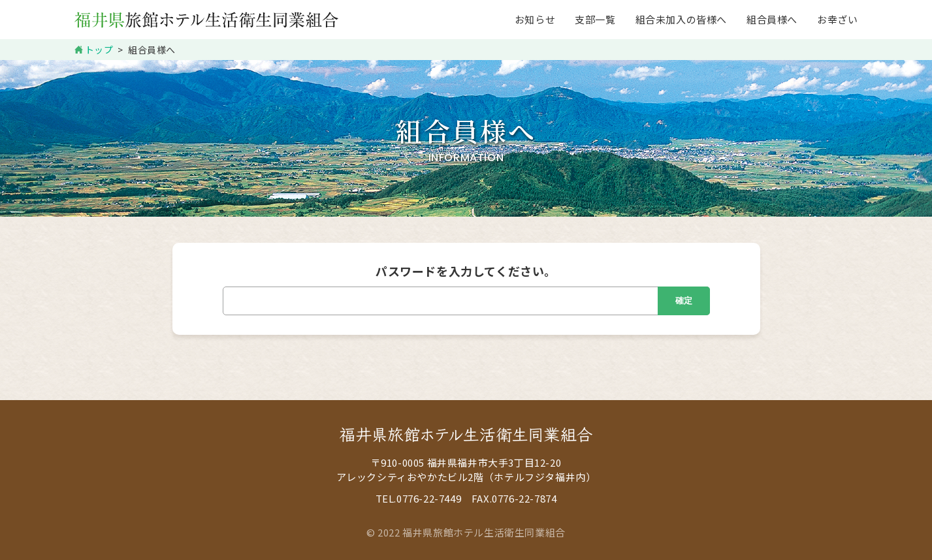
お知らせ (535, 19)
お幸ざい (837, 19)
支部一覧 (595, 19)
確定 (684, 301)
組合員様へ (772, 19)
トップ (99, 50)
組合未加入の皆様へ (681, 19)
